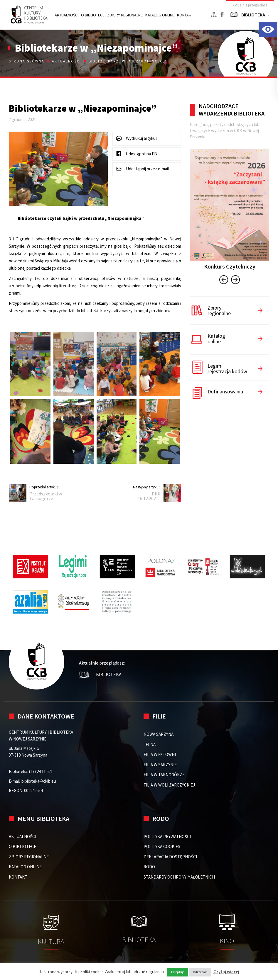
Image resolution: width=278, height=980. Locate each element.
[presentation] (224, 281)
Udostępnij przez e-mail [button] (142, 169)
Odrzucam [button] (200, 972)
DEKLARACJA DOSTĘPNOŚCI (170, 857)
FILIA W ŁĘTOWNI (160, 754)
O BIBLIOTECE (93, 15)
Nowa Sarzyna (159, 734)
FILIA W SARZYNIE (160, 765)
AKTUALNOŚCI (66, 15)
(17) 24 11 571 (41, 771)
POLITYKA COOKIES (162, 846)
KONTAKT (185, 15)
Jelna (150, 744)
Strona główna (27, 61)
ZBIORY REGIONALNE (125, 15)
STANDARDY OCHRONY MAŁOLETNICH (179, 877)
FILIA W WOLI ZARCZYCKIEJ (169, 785)
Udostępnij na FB (136, 153)
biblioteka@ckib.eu (39, 781)
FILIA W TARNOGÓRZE (164, 775)
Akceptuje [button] (177, 972)
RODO (149, 867)
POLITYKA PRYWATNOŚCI (167, 837)
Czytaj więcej (226, 972)
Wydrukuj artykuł (136, 138)
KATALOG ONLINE (160, 15)
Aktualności (67, 61)
